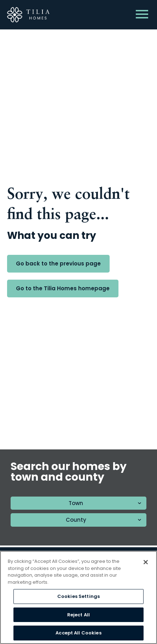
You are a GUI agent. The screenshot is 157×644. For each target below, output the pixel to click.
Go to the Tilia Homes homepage (63, 288)
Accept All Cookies (78, 633)
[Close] (146, 562)
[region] (78, 597)
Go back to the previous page (58, 264)
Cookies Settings (78, 596)
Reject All (78, 615)
